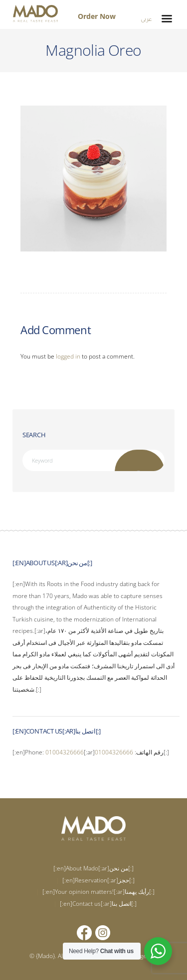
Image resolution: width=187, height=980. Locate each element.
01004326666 (65, 752)
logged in (68, 356)
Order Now (97, 16)
